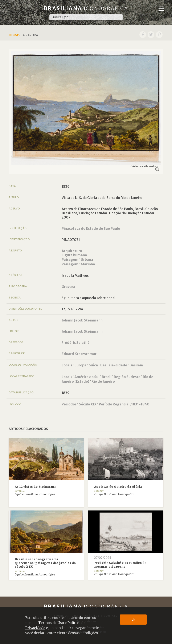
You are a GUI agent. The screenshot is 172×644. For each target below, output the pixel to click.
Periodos (69, 404)
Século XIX (88, 404)
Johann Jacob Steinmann (82, 320)
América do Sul (87, 377)
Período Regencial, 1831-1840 (124, 404)
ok (133, 619)
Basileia (136, 365)
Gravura (68, 287)
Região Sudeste (127, 377)
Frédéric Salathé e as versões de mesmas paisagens (120, 565)
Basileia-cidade (114, 365)
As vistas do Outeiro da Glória (118, 487)
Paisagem (70, 259)
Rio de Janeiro (103, 381)
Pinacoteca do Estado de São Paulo (91, 228)
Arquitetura (72, 251)
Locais (67, 365)
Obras (15, 35)
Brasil (107, 377)
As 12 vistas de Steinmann (36, 487)
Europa (80, 365)
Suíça (93, 365)
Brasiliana (86, 8)
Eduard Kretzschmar (79, 354)
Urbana (87, 259)
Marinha (88, 264)
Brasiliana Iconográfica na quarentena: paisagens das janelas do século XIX (45, 563)
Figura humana (74, 255)
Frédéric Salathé (76, 343)
